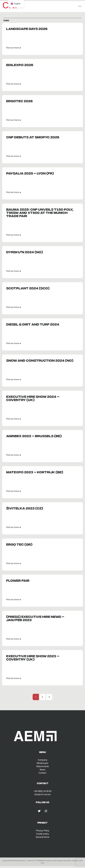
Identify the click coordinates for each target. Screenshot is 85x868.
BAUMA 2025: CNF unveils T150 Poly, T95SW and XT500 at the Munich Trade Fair (40, 212)
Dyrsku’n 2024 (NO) (25, 252)
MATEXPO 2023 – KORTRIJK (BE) (35, 472)
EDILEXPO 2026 (20, 65)
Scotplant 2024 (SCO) (28, 288)
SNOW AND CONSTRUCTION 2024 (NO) (40, 360)
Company (43, 760)
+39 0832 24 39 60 (43, 791)
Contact (42, 773)
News (42, 770)
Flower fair (18, 580)
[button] (80, 6)
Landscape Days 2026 (27, 28)
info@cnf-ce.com (43, 794)
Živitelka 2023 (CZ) (25, 508)
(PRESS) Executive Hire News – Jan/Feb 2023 (35, 618)
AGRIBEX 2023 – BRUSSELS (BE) (34, 436)
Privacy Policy (43, 831)
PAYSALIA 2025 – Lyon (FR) (30, 173)
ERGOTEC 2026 (19, 101)
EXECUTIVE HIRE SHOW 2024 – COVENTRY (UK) (33, 398)
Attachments (42, 766)
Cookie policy (42, 834)
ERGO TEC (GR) (19, 544)
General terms (42, 837)
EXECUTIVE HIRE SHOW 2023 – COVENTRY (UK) (33, 657)
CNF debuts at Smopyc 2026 (33, 137)
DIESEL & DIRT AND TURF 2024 (33, 324)
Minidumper (43, 763)
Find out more (13, 48)
